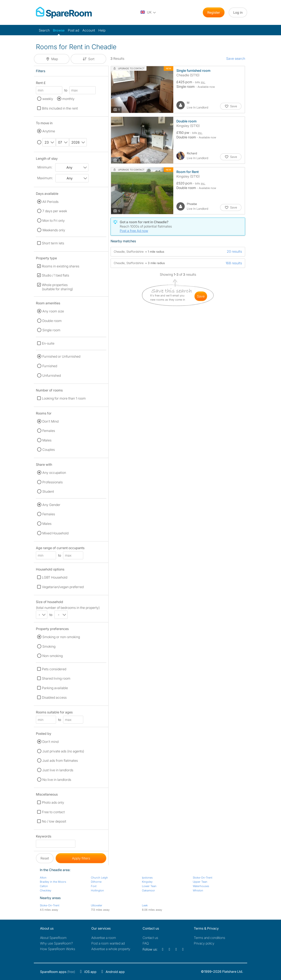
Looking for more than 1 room (64, 398)
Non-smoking (53, 656)
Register (214, 12)
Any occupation (54, 473)
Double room (52, 321)
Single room (51, 330)
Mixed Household (55, 533)
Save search (236, 59)
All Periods (50, 202)
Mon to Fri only (54, 221)
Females (49, 431)
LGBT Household (55, 577)
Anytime (49, 131)
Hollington (97, 890)
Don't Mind (50, 421)
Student (48, 491)
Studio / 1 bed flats (56, 275)
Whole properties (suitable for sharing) (57, 287)
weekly (48, 99)
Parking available (55, 688)
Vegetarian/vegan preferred (63, 587)
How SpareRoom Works (58, 949)
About (53, 938)
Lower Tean (149, 886)
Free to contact (53, 812)
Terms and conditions (210, 938)
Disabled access (54, 697)
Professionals (53, 482)
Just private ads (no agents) (63, 751)
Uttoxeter (97, 905)
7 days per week (55, 211)
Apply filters (81, 858)
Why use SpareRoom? (56, 943)
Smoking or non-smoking (61, 637)
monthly (68, 99)
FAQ (146, 943)
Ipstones (147, 878)
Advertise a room (104, 938)
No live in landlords (57, 780)
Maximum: (45, 178)
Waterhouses (201, 886)
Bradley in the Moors (53, 882)
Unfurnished (52, 375)
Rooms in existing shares (61, 266)
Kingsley (147, 882)
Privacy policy (204, 943)
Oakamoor (148, 890)
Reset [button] (45, 858)
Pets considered (54, 669)
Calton (44, 886)
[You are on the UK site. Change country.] (148, 12)
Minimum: (45, 167)
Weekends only (54, 230)
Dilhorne (96, 882)
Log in (238, 12)
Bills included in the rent (60, 108)
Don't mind (50, 742)
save (201, 296)
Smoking (49, 646)
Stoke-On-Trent (203, 878)
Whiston (198, 890)
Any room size (53, 311)
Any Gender (51, 505)
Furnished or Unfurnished (61, 356)
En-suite (48, 343)
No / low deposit (54, 821)
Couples (49, 450)
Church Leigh (99, 878)
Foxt (94, 886)
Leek (145, 905)
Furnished (50, 366)
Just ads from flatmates (60, 761)
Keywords (44, 837)
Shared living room (56, 678)
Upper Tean (200, 882)
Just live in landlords (58, 770)
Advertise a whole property (111, 949)
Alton (43, 878)
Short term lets (53, 243)
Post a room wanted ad (108, 943)
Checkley (46, 890)
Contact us (150, 938)
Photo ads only (53, 802)
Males (47, 440)
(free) (58, 972)
